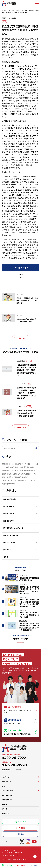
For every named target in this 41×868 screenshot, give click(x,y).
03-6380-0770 (14, 765)
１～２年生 (26, 464)
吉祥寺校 (20, 474)
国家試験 (27, 470)
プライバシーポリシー (10, 850)
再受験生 (24, 467)
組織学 (4, 474)
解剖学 (33, 470)
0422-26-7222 (14, 758)
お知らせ (4, 809)
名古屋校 (27, 474)
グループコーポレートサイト (12, 853)
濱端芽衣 (10, 477)
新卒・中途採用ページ (10, 855)
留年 (10, 464)
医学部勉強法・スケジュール (13, 528)
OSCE (14, 470)
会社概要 (4, 804)
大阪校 (33, 474)
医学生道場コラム (7, 800)
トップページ (6, 777)
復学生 (17, 467)
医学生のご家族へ (10, 542)
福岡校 (4, 477)
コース (4, 786)
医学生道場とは (6, 782)
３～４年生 (34, 464)
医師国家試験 (17, 464)
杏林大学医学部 (7, 480)
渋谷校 (14, 474)
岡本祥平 (25, 477)
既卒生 (12, 467)
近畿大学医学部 (18, 480)
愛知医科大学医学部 (9, 484)
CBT (10, 470)
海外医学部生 (32, 467)
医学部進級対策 (9, 521)
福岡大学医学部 (30, 480)
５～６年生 (5, 467)
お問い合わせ (6, 813)
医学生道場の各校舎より (12, 535)
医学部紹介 (7, 550)
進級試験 (5, 470)
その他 (4, 22)
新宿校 (9, 474)
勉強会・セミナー (10, 514)
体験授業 (5, 464)
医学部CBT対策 (9, 506)
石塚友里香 (17, 477)
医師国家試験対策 (10, 499)
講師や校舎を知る (7, 795)
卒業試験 (20, 470)
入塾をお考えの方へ (8, 791)
